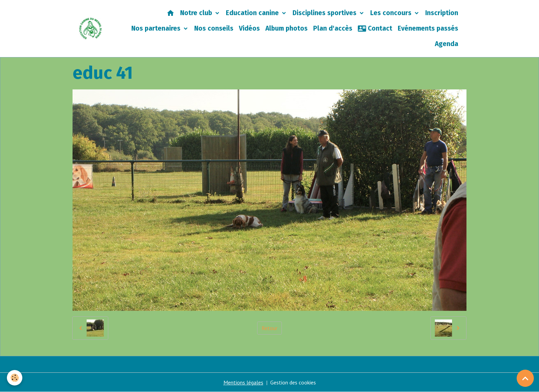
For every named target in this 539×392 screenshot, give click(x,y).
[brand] (91, 29)
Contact (375, 29)
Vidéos (249, 28)
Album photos (287, 28)
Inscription (442, 13)
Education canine (253, 13)
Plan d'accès (333, 28)
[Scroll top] (525, 378)
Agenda (447, 44)
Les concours (392, 13)
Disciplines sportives (325, 13)
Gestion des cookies (293, 382)
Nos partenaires (157, 28)
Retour (269, 328)
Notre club (197, 13)
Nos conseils (214, 28)
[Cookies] (15, 378)
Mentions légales (243, 382)
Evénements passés (428, 28)
